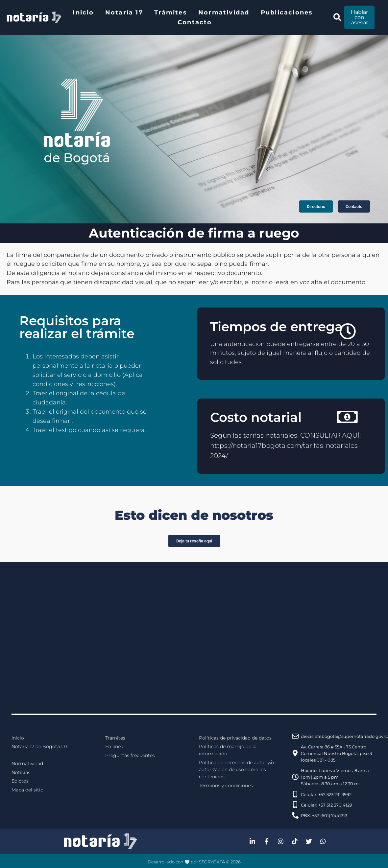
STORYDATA (212, 862)
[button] (337, 18)
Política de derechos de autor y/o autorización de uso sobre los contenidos (236, 770)
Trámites (171, 12)
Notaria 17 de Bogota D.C (40, 746)
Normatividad (224, 12)
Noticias (21, 772)
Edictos (20, 781)
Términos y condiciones (226, 786)
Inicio (83, 12)
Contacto (195, 22)
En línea (114, 746)
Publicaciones (287, 12)
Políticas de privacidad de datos (235, 738)
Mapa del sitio (27, 790)
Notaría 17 (124, 12)
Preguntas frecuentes (130, 755)
